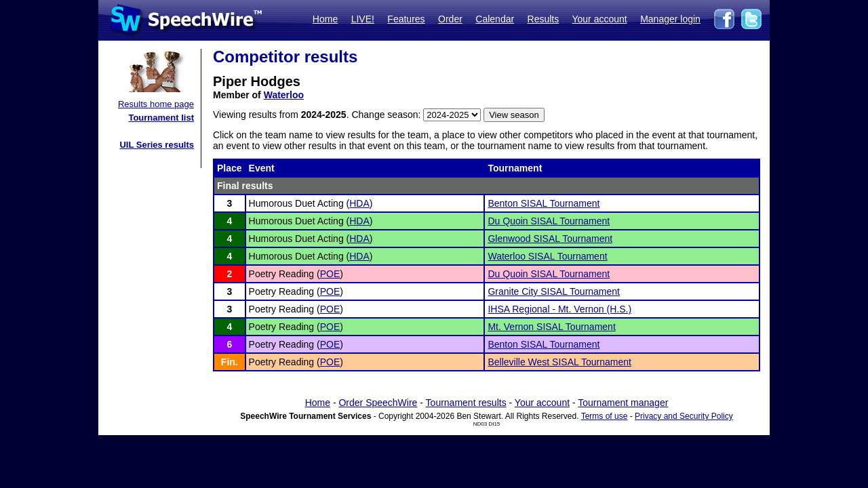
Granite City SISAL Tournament (554, 291)
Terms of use (605, 416)
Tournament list (161, 118)
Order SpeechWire (378, 403)
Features (406, 19)
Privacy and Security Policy (684, 416)
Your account (599, 19)
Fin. (230, 362)
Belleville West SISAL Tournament (559, 362)
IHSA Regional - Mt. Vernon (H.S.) (559, 309)
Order (450, 19)
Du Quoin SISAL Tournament (549, 221)
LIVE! (363, 19)
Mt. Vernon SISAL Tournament (551, 327)
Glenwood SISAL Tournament (550, 239)
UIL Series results (157, 145)
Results (544, 19)
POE (330, 274)
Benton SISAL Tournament (544, 203)
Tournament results (466, 403)
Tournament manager (623, 403)
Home (325, 19)
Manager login (670, 19)
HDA (359, 203)
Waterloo (284, 95)
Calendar (495, 19)
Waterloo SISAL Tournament (547, 256)
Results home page (156, 104)
